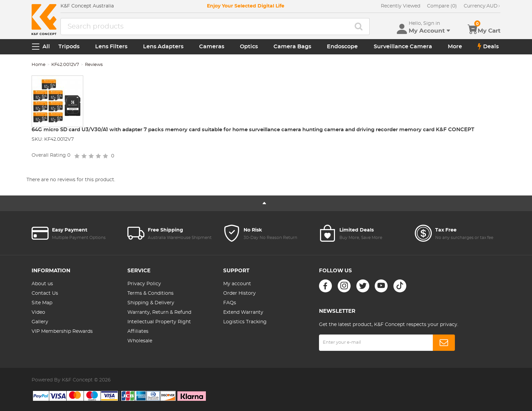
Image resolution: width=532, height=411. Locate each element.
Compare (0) (442, 6)
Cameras (212, 47)
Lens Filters (111, 47)
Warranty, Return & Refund (159, 312)
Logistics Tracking (245, 322)
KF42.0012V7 (65, 65)
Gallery (40, 322)
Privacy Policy (144, 284)
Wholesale (140, 341)
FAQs (230, 303)
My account (237, 284)
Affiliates (138, 331)
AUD (482, 6)
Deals (488, 47)
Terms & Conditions (150, 293)
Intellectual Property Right (159, 322)
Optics (249, 47)
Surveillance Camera (403, 47)
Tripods (69, 47)
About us (42, 284)
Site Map (42, 303)
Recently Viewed (401, 6)
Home (39, 65)
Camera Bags (292, 47)
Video (38, 312)
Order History (240, 293)
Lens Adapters (163, 47)
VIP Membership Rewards (62, 331)
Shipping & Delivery (151, 303)
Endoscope (342, 47)
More (455, 47)
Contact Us (45, 293)
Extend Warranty (243, 312)
